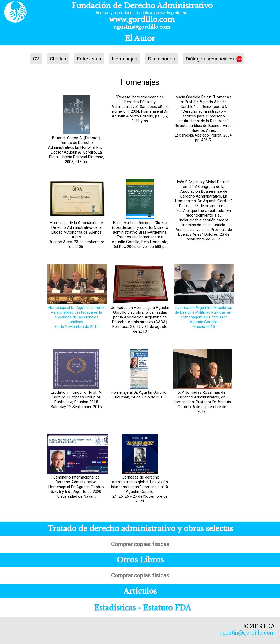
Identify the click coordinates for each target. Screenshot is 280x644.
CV (36, 59)
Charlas (58, 59)
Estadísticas (115, 608)
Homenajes (125, 59)
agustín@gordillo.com (142, 27)
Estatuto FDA (167, 608)
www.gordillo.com (142, 19)
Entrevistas (89, 59)
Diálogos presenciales (210, 59)
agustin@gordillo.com (247, 633)
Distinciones (161, 59)
